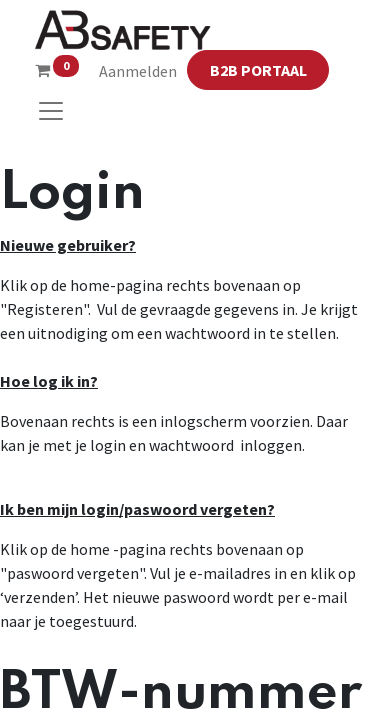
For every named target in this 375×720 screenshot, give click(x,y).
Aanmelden (138, 71)
